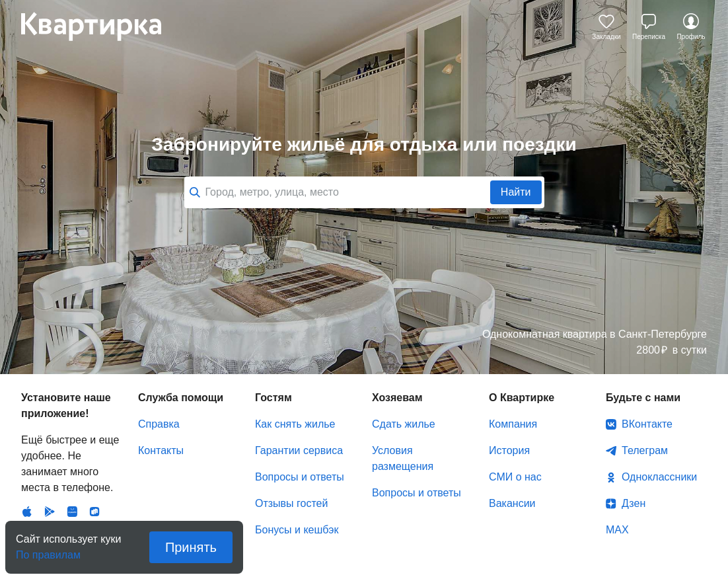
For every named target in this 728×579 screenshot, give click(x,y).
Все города (431, 181)
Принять (191, 547)
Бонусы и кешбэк (297, 486)
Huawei (72, 420)
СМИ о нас (515, 433)
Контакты (161, 407)
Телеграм (645, 407)
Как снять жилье (295, 380)
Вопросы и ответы (300, 433)
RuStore (94, 420)
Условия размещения (403, 415)
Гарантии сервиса (299, 407)
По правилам (48, 551)
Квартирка (100, 26)
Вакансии (512, 460)
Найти (516, 148)
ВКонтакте (647, 380)
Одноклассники (659, 433)
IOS (27, 420)
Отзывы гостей (291, 460)
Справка (159, 380)
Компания (513, 380)
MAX (617, 486)
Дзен (634, 460)
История (509, 407)
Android (50, 420)
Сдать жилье (404, 380)
